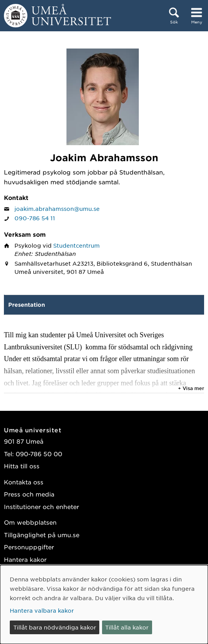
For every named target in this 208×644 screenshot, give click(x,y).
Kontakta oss (24, 482)
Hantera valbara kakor (42, 610)
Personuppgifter (29, 547)
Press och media (29, 494)
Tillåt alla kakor (127, 627)
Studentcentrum (76, 245)
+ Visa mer (191, 388)
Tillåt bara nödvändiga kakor (55, 627)
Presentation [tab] (27, 305)
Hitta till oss (22, 466)
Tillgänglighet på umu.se (42, 535)
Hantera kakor (25, 559)
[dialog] (104, 604)
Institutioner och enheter (41, 506)
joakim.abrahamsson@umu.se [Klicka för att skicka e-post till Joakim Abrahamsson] (57, 209)
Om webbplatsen (30, 522)
